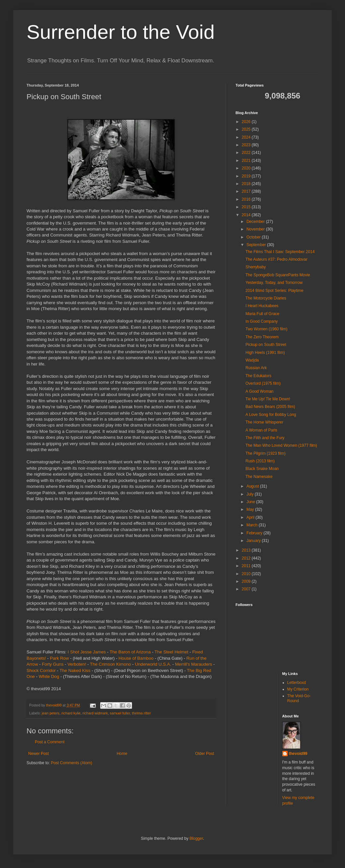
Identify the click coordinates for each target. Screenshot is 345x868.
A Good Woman (260, 391)
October (254, 237)
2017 (247, 191)
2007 (247, 589)
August (253, 486)
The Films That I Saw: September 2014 (280, 252)
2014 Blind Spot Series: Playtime (275, 291)
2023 (247, 145)
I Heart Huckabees (262, 306)
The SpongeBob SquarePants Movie (278, 275)
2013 (247, 550)
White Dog (49, 676)
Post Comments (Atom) (71, 763)
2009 (247, 581)
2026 (247, 122)
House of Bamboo (136, 658)
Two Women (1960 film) (267, 329)
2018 (247, 184)
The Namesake (259, 477)
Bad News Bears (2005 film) (270, 407)
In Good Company (262, 321)
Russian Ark (256, 368)
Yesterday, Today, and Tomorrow (274, 283)
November (256, 229)
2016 (247, 199)
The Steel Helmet (172, 652)
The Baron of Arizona (130, 652)
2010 (247, 574)
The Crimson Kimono (110, 664)
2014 (247, 215)
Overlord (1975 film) (263, 383)
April (251, 517)
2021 (247, 161)
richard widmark (95, 713)
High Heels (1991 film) (265, 353)
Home (122, 754)
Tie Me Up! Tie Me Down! (268, 399)
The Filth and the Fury (265, 438)
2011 (247, 566)
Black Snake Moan (262, 469)
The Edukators (258, 376)
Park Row (59, 658)
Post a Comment (50, 742)
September (257, 245)
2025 (247, 129)
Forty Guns (53, 664)
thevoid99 (298, 754)
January (254, 541)
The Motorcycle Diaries (266, 298)
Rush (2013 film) (260, 461)
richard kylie (71, 713)
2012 (247, 558)
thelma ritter (141, 713)
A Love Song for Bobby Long (271, 415)
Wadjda (252, 360)
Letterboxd (297, 683)
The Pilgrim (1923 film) (266, 453)
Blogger (196, 838)
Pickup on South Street (266, 345)
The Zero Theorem (262, 337)
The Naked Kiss (75, 670)
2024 (247, 137)
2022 (247, 153)
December (256, 222)
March (253, 525)
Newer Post (38, 754)
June (251, 502)
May (251, 509)
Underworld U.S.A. (153, 664)
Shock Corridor (41, 670)
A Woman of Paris (261, 430)
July (251, 494)
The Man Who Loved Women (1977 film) (281, 445)
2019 (247, 176)
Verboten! (77, 664)
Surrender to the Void (121, 32)
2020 (247, 168)
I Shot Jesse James (87, 652)
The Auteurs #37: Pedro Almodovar (276, 259)
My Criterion (298, 689)
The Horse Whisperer (264, 422)
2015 (247, 207)
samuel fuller (120, 713)
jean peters (51, 713)
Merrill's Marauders (194, 664)
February (255, 533)
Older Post (205, 754)
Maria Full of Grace (262, 314)
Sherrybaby (256, 267)
